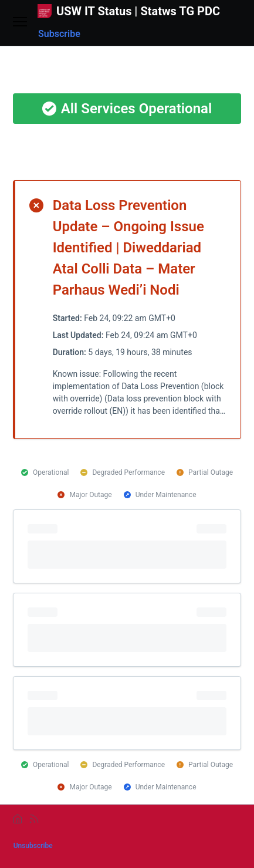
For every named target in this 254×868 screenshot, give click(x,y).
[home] (18, 819)
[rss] (34, 819)
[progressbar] (127, 546)
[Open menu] (20, 23)
